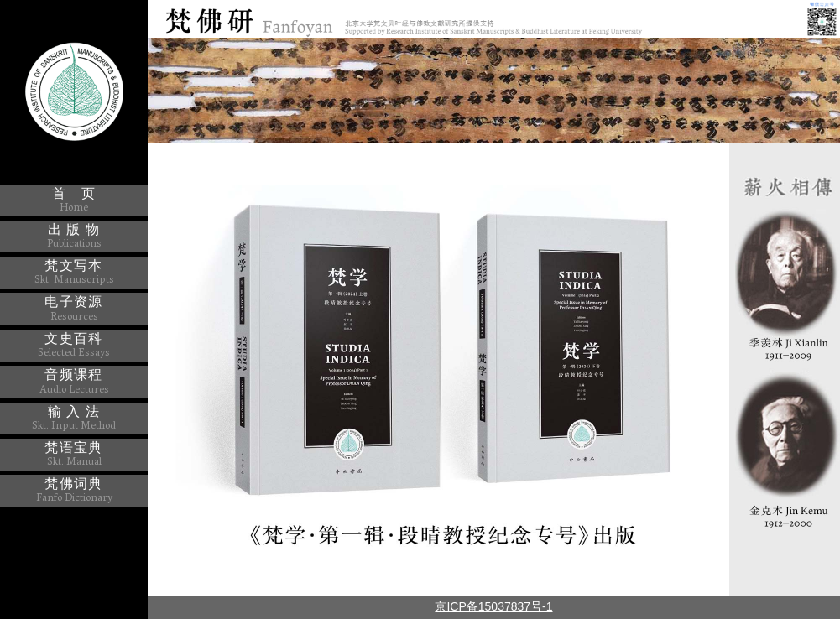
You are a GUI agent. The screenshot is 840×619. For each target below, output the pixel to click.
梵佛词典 (74, 490)
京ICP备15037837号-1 (493, 606)
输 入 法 (74, 418)
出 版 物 (74, 236)
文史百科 (74, 345)
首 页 (74, 200)
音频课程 (74, 381)
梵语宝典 (73, 454)
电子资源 (73, 308)
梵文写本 (74, 272)
